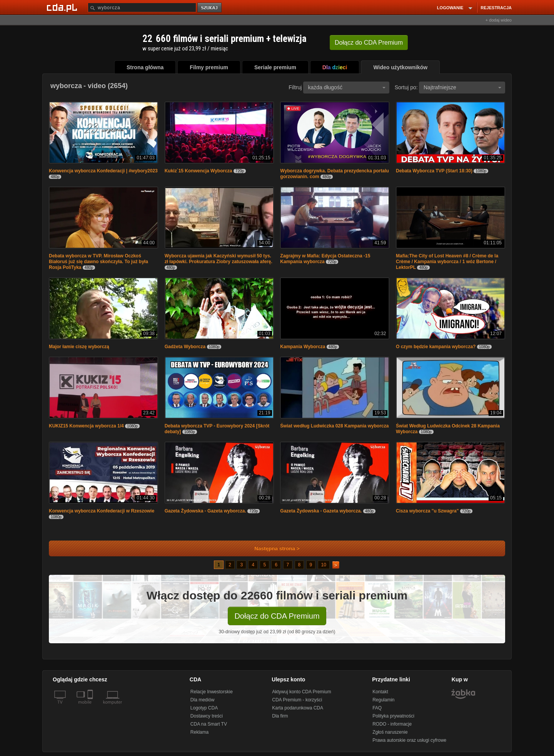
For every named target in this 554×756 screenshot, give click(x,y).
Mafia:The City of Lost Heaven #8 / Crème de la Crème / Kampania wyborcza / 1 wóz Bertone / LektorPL (447, 262)
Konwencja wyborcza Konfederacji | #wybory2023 (103, 171)
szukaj (210, 8)
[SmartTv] (91, 707)
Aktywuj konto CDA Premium (301, 692)
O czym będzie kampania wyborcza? (436, 347)
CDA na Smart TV (209, 724)
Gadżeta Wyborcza (185, 347)
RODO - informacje (392, 724)
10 (324, 565)
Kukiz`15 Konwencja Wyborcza (199, 171)
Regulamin (383, 700)
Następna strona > (272, 548)
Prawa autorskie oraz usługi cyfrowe (409, 740)
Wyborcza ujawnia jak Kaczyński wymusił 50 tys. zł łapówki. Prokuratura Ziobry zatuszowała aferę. (219, 259)
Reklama (199, 732)
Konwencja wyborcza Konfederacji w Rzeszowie (102, 511)
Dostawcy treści (207, 716)
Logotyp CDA (204, 708)
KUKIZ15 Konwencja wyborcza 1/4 (86, 426)
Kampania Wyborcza (303, 347)
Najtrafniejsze (462, 87)
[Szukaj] (142, 8)
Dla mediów (203, 700)
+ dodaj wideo (499, 20)
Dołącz (369, 43)
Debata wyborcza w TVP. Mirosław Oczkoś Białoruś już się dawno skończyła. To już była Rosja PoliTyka (98, 262)
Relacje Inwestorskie (212, 692)
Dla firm (280, 716)
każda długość (347, 87)
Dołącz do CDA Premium (277, 616)
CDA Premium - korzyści (297, 700)
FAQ (377, 708)
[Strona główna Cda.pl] (63, 7)
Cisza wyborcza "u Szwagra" (427, 511)
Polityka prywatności (393, 716)
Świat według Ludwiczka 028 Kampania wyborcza (334, 426)
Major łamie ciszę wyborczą (79, 347)
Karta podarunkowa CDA (298, 708)
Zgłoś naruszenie (390, 732)
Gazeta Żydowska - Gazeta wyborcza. (205, 511)
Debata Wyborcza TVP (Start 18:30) (434, 171)
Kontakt (380, 692)
